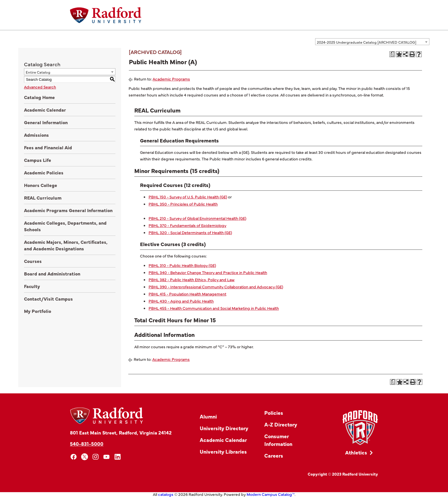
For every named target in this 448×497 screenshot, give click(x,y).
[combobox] (372, 42)
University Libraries (223, 451)
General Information (46, 122)
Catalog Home (39, 97)
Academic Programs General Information (68, 210)
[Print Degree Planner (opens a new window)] (392, 54)
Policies (274, 413)
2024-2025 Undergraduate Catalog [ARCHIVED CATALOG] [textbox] (367, 42)
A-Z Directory (281, 424)
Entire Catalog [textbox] (38, 72)
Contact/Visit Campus (48, 299)
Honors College (41, 185)
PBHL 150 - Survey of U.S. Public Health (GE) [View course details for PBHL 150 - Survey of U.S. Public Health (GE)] (188, 197)
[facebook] (74, 457)
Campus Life (38, 160)
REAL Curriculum (43, 198)
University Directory (224, 428)
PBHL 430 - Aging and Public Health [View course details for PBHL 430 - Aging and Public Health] (181, 301)
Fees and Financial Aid (48, 147)
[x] (85, 457)
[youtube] (107, 457)
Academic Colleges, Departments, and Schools (65, 226)
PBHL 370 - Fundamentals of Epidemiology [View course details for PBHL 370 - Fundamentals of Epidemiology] (187, 225)
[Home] (106, 15)
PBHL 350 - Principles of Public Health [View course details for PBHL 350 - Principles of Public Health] (183, 204)
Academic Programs (171, 79)
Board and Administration (52, 273)
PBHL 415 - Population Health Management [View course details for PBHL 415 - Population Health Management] (187, 294)
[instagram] (96, 457)
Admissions (36, 135)
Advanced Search (40, 87)
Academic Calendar (45, 110)
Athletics (356, 452)
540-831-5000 (87, 443)
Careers (274, 455)
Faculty (32, 286)
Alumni (208, 416)
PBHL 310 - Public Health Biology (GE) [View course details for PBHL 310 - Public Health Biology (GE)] (182, 265)
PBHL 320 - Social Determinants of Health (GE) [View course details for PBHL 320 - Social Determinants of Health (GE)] (190, 232)
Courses (33, 261)
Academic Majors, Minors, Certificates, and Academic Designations (66, 245)
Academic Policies (44, 172)
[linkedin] (118, 457)
